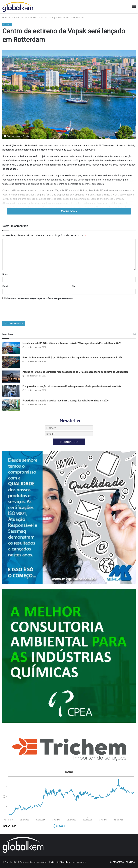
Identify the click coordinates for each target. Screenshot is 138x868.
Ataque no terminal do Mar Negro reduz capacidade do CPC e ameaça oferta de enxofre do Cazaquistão (75, 372)
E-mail (6, 286)
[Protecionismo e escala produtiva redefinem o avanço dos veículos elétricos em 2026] (11, 405)
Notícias (15, 17)
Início (6, 17)
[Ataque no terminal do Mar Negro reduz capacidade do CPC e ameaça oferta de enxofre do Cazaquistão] (11, 377)
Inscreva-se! (69, 442)
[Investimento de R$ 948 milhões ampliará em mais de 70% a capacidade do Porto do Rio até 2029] (11, 348)
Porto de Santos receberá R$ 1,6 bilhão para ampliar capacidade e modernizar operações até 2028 (72, 358)
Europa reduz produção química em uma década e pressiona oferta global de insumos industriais (72, 386)
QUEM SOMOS (117, 862)
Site (74, 286)
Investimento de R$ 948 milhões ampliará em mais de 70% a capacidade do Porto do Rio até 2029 (72, 343)
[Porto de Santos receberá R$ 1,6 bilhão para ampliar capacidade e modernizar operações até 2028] (11, 362)
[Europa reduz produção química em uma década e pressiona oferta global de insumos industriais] (11, 391)
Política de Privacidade (60, 862)
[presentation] (27, 310)
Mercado (25, 17)
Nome (6, 274)
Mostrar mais (69, 211)
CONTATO (130, 862)
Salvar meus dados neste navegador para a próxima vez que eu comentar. (39, 298)
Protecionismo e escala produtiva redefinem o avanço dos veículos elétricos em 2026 (66, 401)
